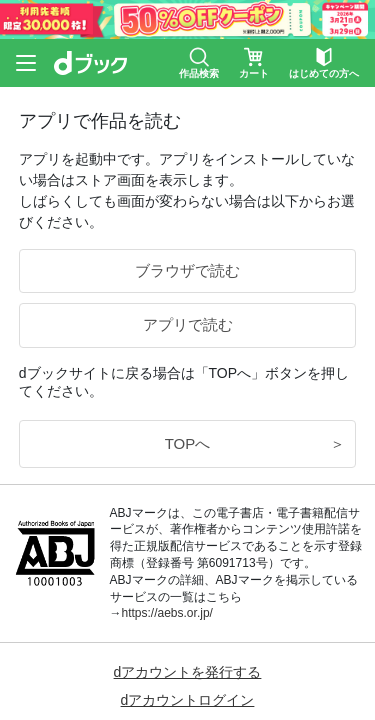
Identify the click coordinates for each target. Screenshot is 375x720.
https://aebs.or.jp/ (167, 613)
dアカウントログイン (188, 700)
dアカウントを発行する (188, 672)
